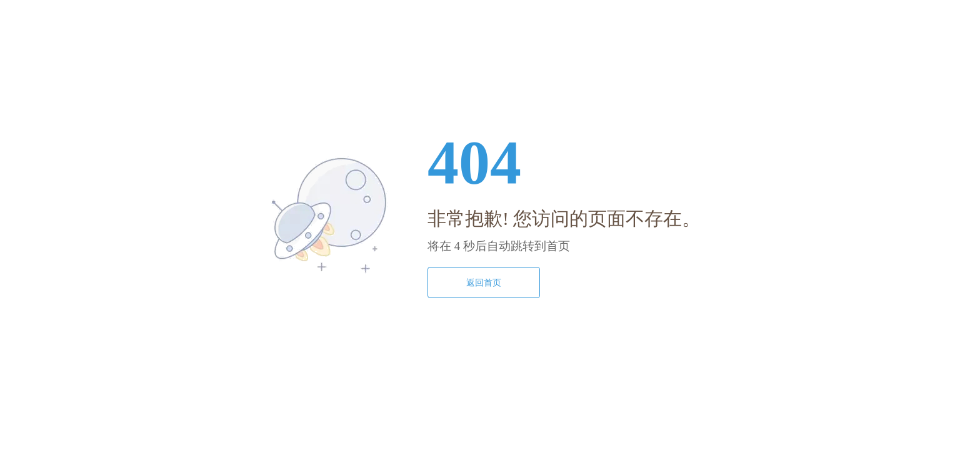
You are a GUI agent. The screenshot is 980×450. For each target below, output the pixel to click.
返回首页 (484, 282)
